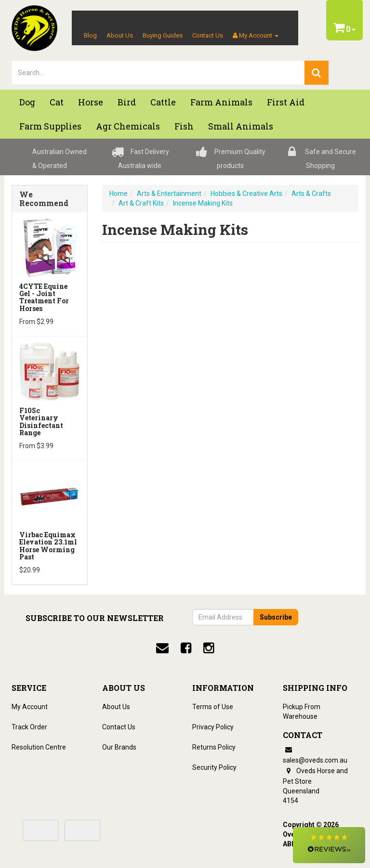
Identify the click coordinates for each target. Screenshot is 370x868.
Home (119, 194)
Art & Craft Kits (141, 203)
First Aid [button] (286, 102)
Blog (90, 35)
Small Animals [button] (241, 126)
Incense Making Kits (203, 203)
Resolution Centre (39, 747)
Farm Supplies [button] (50, 126)
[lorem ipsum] (158, 73)
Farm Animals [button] (221, 102)
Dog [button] (27, 102)
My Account (30, 707)
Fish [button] (184, 126)
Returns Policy (214, 747)
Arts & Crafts (311, 194)
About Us (120, 35)
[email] (162, 648)
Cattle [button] (163, 102)
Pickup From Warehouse (302, 712)
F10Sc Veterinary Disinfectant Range (41, 421)
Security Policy (214, 767)
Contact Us (208, 35)
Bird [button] (127, 102)
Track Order (29, 727)
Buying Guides (163, 35)
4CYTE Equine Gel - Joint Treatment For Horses (44, 297)
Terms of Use (213, 707)
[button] (329, 845)
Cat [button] (57, 102)
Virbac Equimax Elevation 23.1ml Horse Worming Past (48, 546)
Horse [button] (91, 102)
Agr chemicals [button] (128, 126)
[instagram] (209, 648)
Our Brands (119, 747)
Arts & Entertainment (169, 194)
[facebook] (186, 648)
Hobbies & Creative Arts (246, 194)
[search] (317, 73)
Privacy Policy (213, 727)
